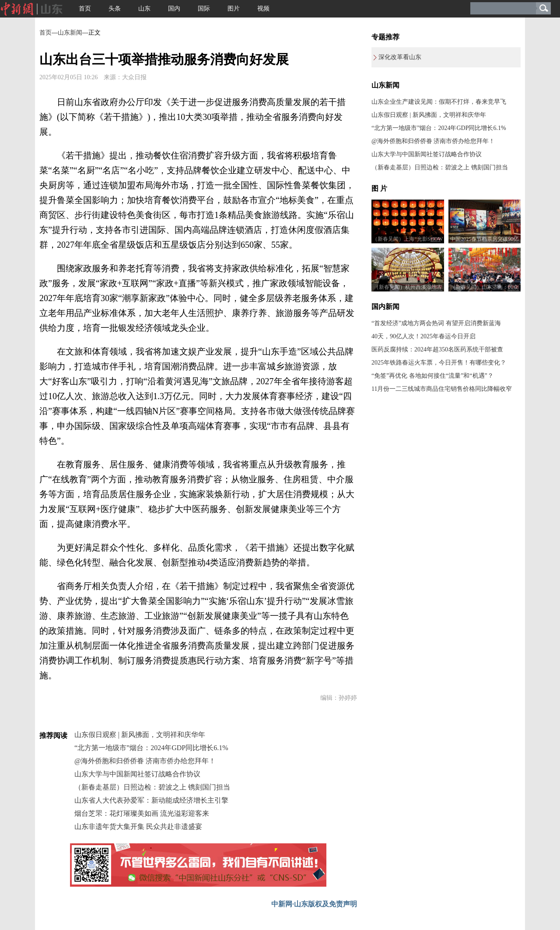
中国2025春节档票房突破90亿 (484, 239)
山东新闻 (70, 33)
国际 (204, 9)
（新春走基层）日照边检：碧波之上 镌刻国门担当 (152, 787)
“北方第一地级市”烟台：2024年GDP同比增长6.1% (151, 748)
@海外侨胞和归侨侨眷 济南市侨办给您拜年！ (145, 761)
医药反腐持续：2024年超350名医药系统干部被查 (437, 349)
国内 (174, 9)
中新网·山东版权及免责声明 (314, 904)
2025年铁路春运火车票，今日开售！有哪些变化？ (439, 363)
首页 (85, 9)
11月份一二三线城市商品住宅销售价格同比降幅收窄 (442, 389)
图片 (234, 9)
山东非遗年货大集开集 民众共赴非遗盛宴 (138, 826)
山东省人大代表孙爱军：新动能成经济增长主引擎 (151, 800)
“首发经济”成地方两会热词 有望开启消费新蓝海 (436, 323)
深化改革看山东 (400, 57)
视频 (263, 9)
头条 (115, 9)
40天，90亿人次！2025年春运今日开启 (423, 336)
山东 (144, 9)
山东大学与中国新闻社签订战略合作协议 (137, 774)
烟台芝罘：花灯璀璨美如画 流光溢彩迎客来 (142, 813)
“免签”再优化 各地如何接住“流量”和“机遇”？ (432, 376)
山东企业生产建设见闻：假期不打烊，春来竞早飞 (439, 102)
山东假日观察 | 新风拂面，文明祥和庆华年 (140, 735)
